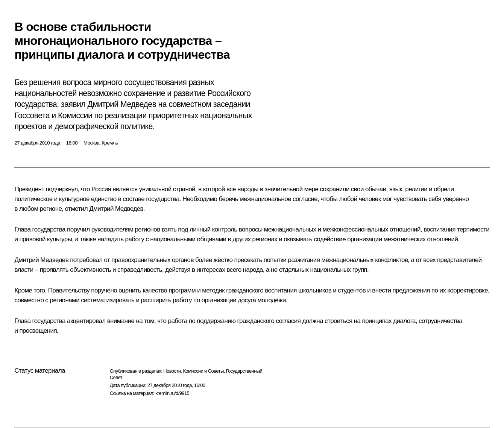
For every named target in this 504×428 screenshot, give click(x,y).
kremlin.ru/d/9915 (172, 393)
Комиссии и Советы (203, 371)
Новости (172, 371)
